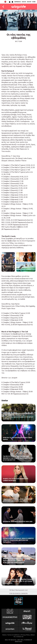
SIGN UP (29, 2)
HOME (34, 2)
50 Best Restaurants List (18, 590)
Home (4, 635)
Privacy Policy (25, 635)
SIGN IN (24, 2)
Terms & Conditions (14, 635)
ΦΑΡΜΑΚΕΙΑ (18, 2)
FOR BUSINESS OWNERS (18, 593)
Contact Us (20, 637)
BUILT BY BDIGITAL (11, 640)
